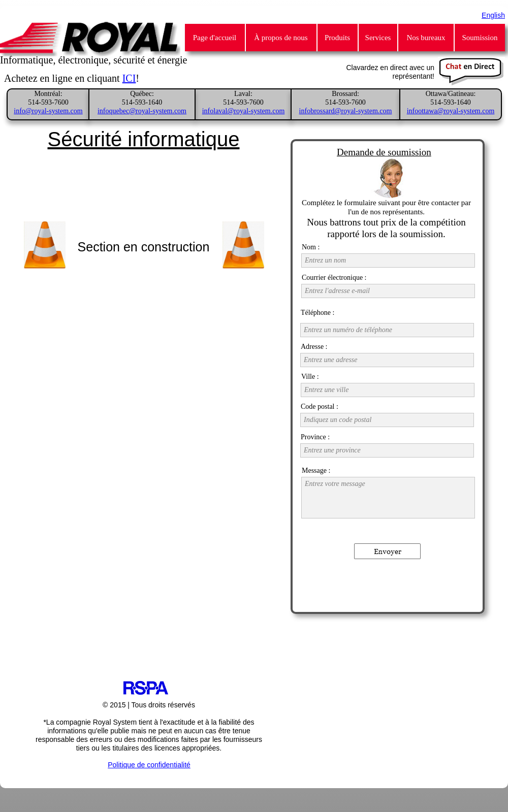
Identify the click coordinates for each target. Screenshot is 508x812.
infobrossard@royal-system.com (346, 111)
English (493, 15)
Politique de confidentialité (149, 765)
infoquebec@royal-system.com (142, 111)
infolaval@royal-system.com (244, 111)
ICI (129, 78)
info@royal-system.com (48, 111)
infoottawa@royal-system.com (451, 111)
